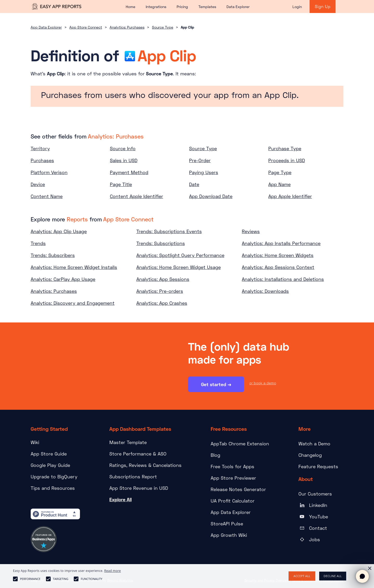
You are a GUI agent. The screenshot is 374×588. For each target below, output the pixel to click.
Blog (215, 455)
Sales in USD (124, 160)
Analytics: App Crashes (162, 303)
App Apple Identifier (290, 196)
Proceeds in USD (287, 160)
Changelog (310, 455)
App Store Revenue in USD (139, 488)
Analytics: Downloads (265, 291)
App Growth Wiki (229, 535)
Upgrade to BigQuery (54, 477)
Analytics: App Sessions (163, 279)
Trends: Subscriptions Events (169, 231)
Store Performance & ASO (138, 454)
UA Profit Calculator (233, 501)
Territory (40, 148)
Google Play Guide (50, 465)
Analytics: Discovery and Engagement (73, 303)
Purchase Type (285, 148)
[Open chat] (362, 576)
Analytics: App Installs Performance (281, 243)
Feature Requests (318, 466)
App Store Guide (49, 454)
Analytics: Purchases (127, 27)
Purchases (42, 160)
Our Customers (315, 494)
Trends (38, 243)
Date (194, 184)
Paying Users (204, 172)
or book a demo (263, 383)
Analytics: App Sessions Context (278, 267)
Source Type (163, 27)
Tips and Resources (53, 488)
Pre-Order (200, 160)
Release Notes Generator (238, 489)
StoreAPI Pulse (227, 524)
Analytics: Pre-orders (160, 291)
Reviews (251, 231)
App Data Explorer (46, 27)
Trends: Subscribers (53, 255)
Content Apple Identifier (136, 196)
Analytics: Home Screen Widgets (278, 255)
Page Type (280, 172)
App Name (279, 184)
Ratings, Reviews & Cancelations (145, 465)
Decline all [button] (333, 576)
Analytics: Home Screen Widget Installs (74, 267)
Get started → (216, 385)
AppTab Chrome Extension (240, 444)
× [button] (369, 569)
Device (38, 184)
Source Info (123, 148)
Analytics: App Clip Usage (59, 231)
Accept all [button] (302, 576)
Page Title (121, 184)
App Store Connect (86, 27)
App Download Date (211, 196)
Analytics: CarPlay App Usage (63, 279)
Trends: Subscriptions (161, 243)
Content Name (47, 196)
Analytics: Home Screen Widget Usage (179, 267)
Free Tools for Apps (232, 466)
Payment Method (129, 172)
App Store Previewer (233, 478)
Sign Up (323, 6)
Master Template (128, 442)
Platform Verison (49, 172)
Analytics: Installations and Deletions (283, 279)
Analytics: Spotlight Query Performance (180, 255)
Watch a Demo (314, 444)
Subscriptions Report (133, 477)
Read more (112, 571)
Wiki (35, 442)
